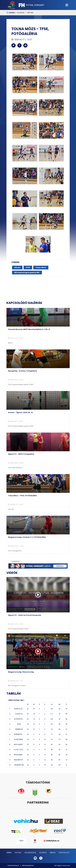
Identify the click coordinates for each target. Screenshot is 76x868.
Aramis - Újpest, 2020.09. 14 (20, 412)
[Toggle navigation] (67, 5)
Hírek (9, 853)
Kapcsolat (64, 853)
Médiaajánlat (28, 865)
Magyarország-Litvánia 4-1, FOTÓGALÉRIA (27, 537)
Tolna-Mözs (41, 267)
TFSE (28, 267)
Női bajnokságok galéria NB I (27, 272)
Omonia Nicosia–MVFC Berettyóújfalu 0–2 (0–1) (29, 329)
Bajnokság (30, 853)
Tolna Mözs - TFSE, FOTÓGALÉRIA (22, 496)
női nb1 (30, 13)
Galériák (21, 13)
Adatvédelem (13, 865)
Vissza (12, 13)
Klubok (43, 853)
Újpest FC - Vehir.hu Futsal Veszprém (25, 615)
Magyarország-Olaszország (21, 672)
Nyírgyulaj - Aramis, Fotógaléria (23, 371)
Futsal (18, 853)
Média (53, 853)
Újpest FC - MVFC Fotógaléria (21, 454)
